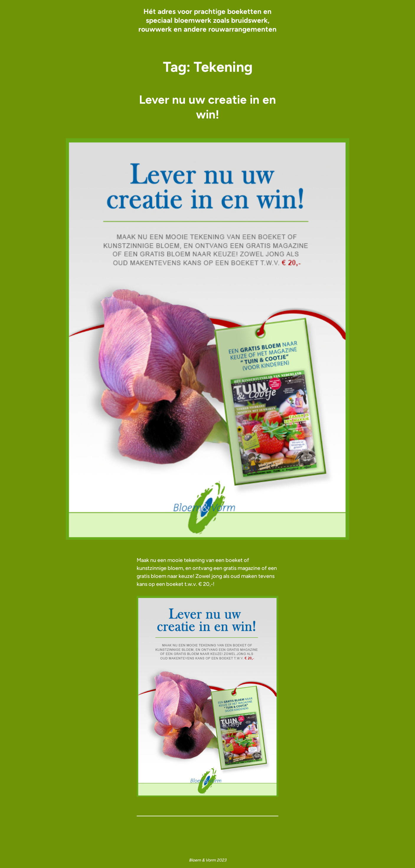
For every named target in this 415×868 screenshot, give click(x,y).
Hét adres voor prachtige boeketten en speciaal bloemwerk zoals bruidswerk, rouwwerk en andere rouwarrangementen (207, 20)
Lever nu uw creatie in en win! (207, 107)
